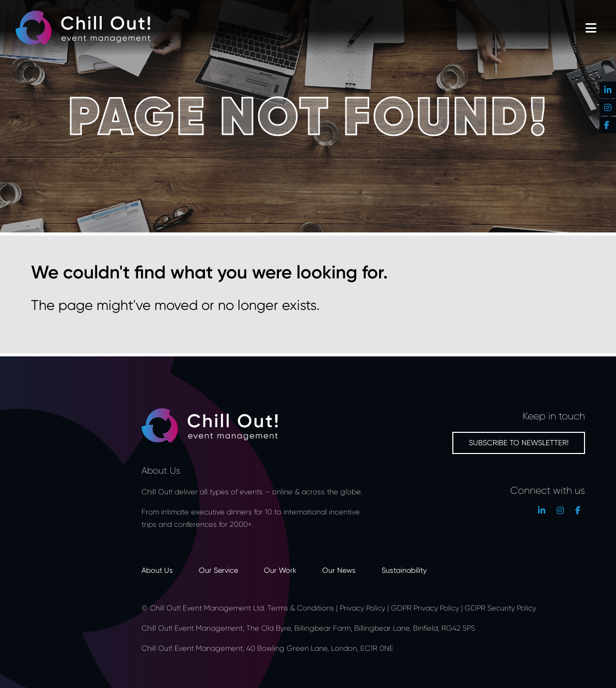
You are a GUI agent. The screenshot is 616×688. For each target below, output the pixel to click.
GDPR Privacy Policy (425, 608)
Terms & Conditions (301, 608)
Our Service (218, 570)
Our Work (280, 570)
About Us (157, 570)
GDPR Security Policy (500, 608)
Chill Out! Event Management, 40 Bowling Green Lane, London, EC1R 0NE (268, 648)
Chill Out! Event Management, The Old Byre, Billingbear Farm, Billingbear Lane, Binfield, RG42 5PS (308, 628)
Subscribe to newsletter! (519, 442)
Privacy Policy (362, 608)
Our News (339, 570)
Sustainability (404, 570)
